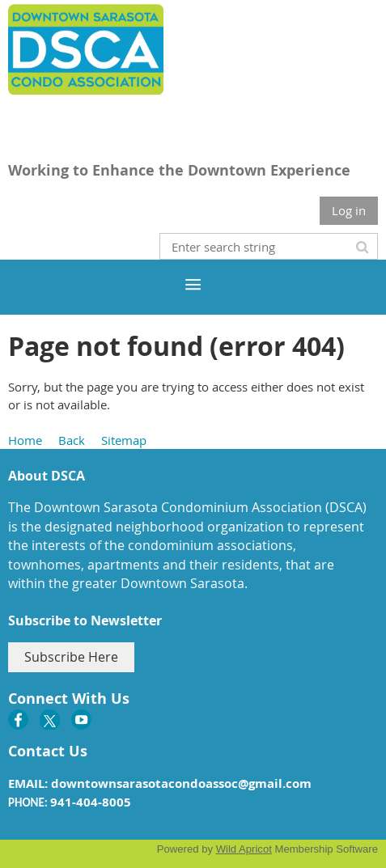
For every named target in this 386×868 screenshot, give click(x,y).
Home (25, 440)
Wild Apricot (244, 849)
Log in (349, 210)
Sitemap (124, 440)
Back (72, 440)
